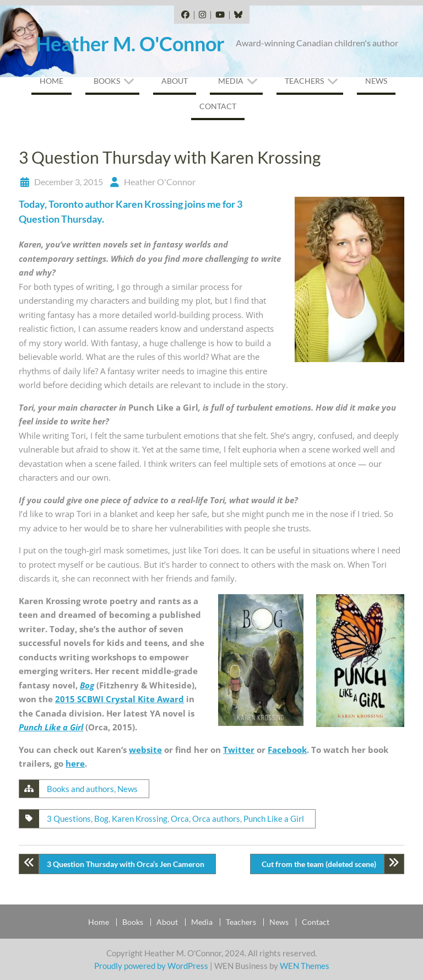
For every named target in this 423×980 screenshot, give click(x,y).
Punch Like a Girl (51, 727)
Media (231, 81)
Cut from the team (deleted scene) (319, 864)
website (145, 750)
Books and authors (80, 789)
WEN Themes (305, 966)
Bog (87, 685)
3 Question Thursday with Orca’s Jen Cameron (126, 864)
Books (107, 81)
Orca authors (216, 819)
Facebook (287, 750)
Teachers (304, 81)
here (75, 763)
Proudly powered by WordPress (151, 966)
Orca (180, 819)
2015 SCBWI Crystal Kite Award (120, 699)
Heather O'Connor (160, 182)
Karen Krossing (140, 819)
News (376, 81)
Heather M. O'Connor (130, 44)
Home (51, 81)
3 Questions (69, 819)
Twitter (239, 750)
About (175, 81)
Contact (218, 106)
